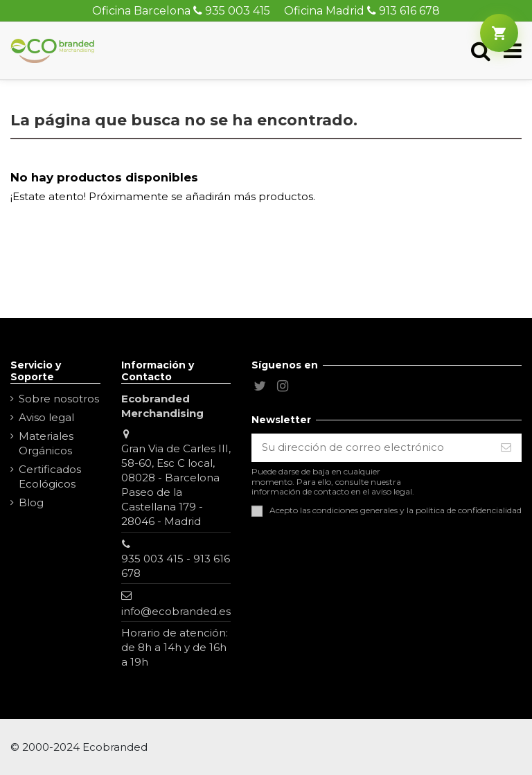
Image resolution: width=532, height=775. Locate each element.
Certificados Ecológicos (50, 476)
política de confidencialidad (469, 510)
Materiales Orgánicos (46, 443)
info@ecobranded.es (176, 611)
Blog (31, 502)
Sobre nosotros (59, 399)
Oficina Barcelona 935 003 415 (181, 11)
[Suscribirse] (506, 448)
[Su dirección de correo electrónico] (371, 448)
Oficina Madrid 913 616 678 (362, 11)
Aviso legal (46, 417)
